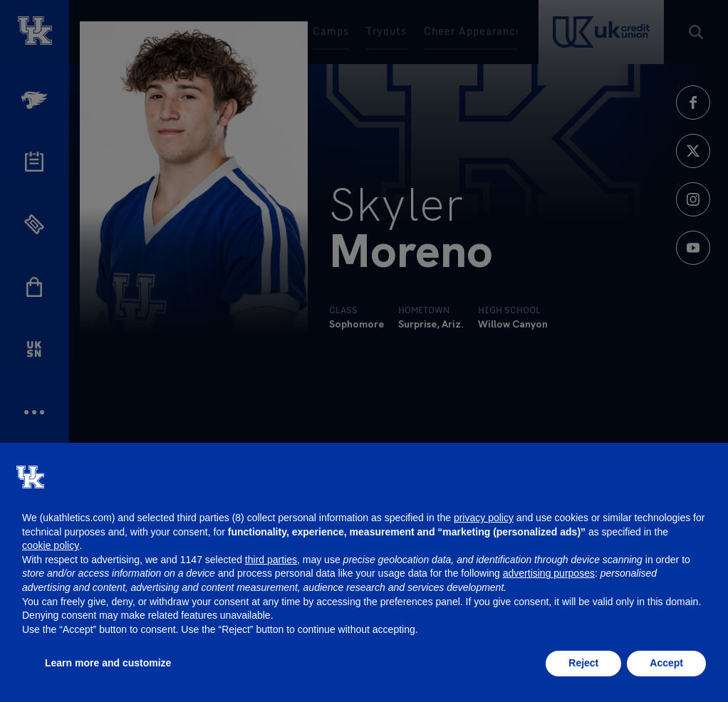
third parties (271, 560)
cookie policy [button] (51, 545)
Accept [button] (666, 663)
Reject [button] (583, 663)
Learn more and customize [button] (108, 663)
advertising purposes (549, 573)
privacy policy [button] (484, 518)
